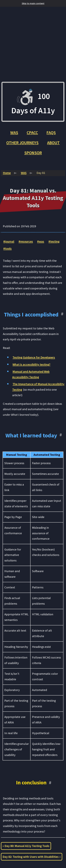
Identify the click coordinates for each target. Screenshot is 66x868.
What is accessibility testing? (31, 364)
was (41, 241)
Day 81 (41, 173)
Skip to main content (33, 3)
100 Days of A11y (33, 102)
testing (55, 241)
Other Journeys (22, 143)
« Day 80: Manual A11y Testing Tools (26, 846)
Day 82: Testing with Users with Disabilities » (32, 857)
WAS (14, 133)
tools (8, 248)
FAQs (51, 133)
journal (10, 241)
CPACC (32, 133)
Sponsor (33, 153)
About (53, 143)
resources (27, 241)
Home (7, 173)
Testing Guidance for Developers (34, 357)
